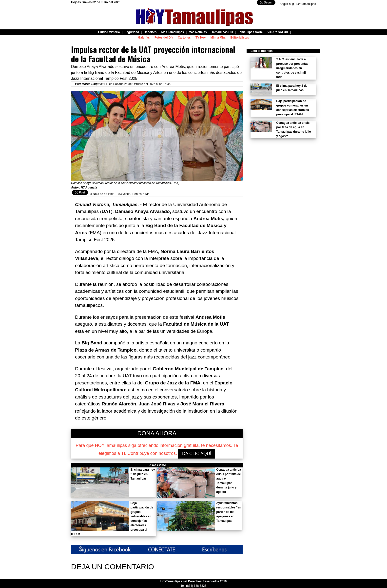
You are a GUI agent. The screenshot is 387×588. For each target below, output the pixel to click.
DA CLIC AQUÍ (197, 454)
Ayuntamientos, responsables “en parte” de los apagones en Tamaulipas (229, 512)
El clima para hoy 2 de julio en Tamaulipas (143, 474)
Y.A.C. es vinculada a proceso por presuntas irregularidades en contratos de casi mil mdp (292, 68)
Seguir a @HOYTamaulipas (298, 4)
